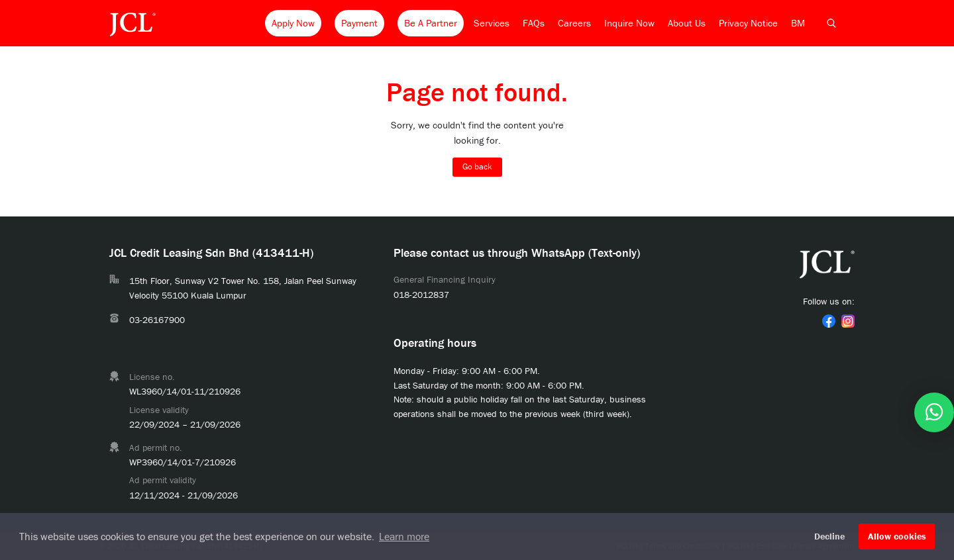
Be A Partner (431, 23)
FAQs (534, 23)
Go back (477, 166)
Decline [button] (829, 536)
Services (492, 23)
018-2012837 (421, 295)
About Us (687, 23)
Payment (359, 23)
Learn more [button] (404, 536)
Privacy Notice (748, 23)
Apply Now (293, 23)
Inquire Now (629, 23)
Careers (574, 23)
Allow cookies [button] (897, 536)
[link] (829, 321)
